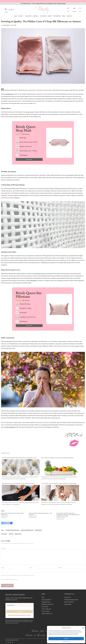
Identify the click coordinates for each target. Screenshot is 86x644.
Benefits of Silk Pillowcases (12, 530)
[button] (83, 628)
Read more (23, 479)
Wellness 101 (18, 534)
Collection (36, 16)
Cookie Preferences (66, 641)
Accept (66, 639)
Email (31, 568)
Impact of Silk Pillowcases (27, 530)
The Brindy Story (57, 16)
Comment (4, 549)
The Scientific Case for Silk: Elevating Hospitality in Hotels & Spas (59, 483)
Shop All (21, 16)
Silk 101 (11, 534)
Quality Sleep (38, 530)
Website (60, 568)
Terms (17, 623)
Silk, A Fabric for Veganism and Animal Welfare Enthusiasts (57, 458)
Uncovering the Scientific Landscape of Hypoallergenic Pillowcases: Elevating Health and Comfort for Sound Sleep (68, 515)
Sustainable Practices (14, 270)
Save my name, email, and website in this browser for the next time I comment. (18, 575)
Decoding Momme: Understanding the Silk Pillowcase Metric (18, 483)
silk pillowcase (41, 90)
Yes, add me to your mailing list (9, 580)
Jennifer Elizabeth (6, 25)
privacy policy (22, 615)
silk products (40, 422)
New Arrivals (28, 16)
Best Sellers (43, 16)
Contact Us (69, 16)
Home (16, 16)
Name (3, 568)
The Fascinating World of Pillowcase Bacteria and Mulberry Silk (19, 458)
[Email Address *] (20, 605)
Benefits (50, 16)
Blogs (64, 16)
